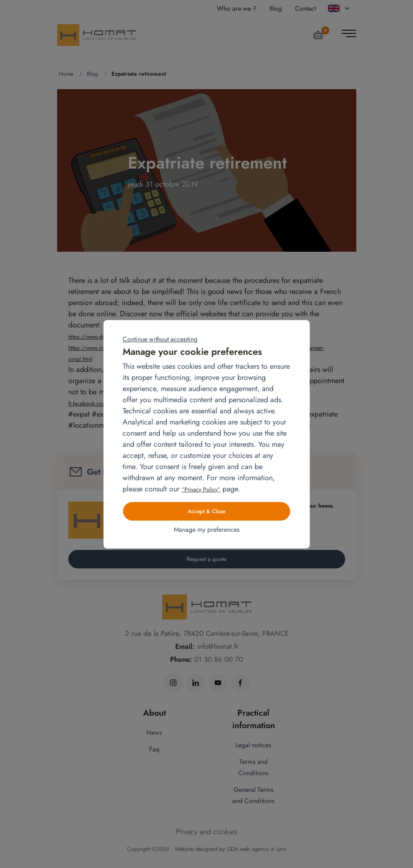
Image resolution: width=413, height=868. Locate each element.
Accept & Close (206, 511)
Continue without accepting (160, 339)
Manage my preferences (207, 529)
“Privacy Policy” (201, 489)
